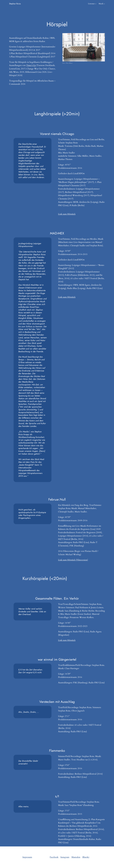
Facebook (54, 857)
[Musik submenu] (104, 4)
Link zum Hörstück (67, 214)
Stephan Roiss (15, 4)
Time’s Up (31, 65)
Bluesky (86, 857)
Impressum (27, 857)
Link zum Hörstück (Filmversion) (73, 560)
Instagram (65, 857)
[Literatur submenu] (96, 4)
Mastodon (76, 857)
